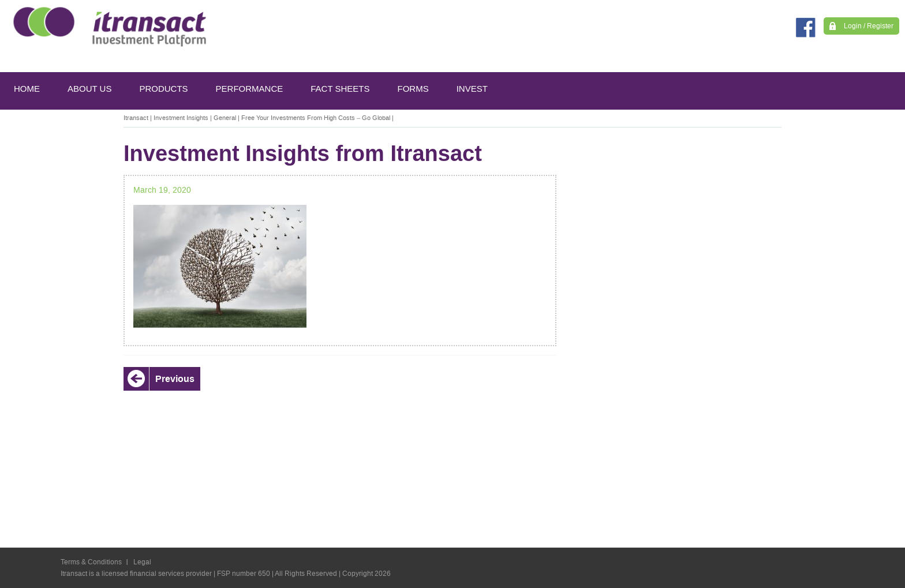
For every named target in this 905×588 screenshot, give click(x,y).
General (225, 118)
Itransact (136, 118)
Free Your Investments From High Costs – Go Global (316, 118)
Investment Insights (181, 118)
